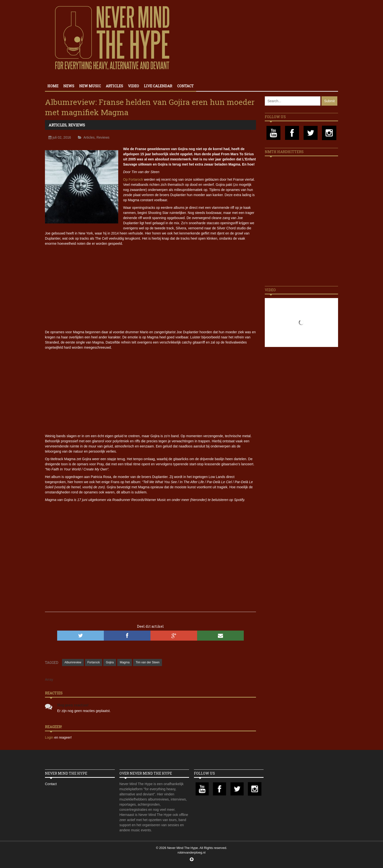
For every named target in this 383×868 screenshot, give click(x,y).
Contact (185, 86)
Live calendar (158, 86)
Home (53, 86)
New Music (90, 86)
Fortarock (94, 662)
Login (50, 737)
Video (133, 86)
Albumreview (73, 662)
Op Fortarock (133, 179)
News (69, 86)
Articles (114, 86)
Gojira (110, 662)
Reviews (77, 125)
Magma (125, 662)
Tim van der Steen (148, 662)
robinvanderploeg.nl (191, 852)
